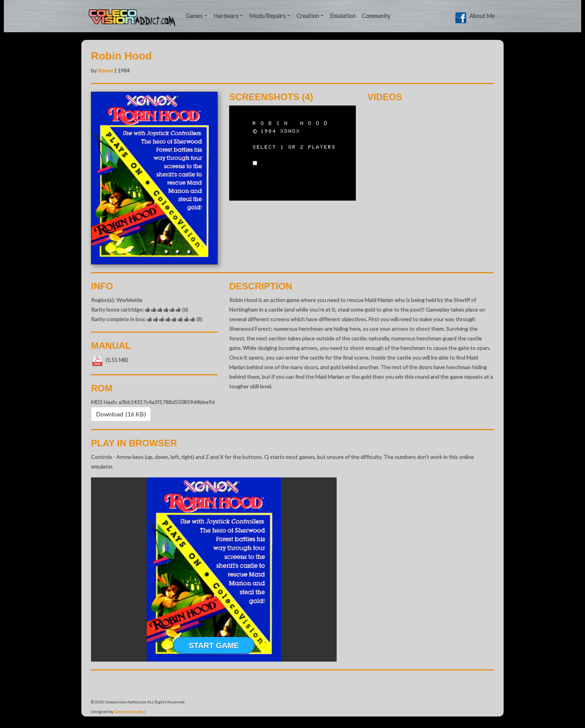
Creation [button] (308, 16)
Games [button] (194, 16)
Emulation (343, 16)
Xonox (106, 70)
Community (376, 16)
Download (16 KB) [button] (121, 414)
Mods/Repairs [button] (267, 16)
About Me (482, 16)
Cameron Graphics (130, 711)
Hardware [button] (226, 16)
